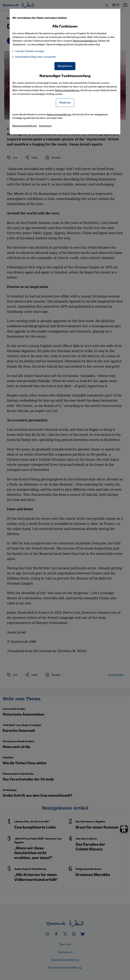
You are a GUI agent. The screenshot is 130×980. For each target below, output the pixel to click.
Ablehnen (65, 102)
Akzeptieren (65, 66)
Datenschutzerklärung (67, 90)
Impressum (45, 126)
